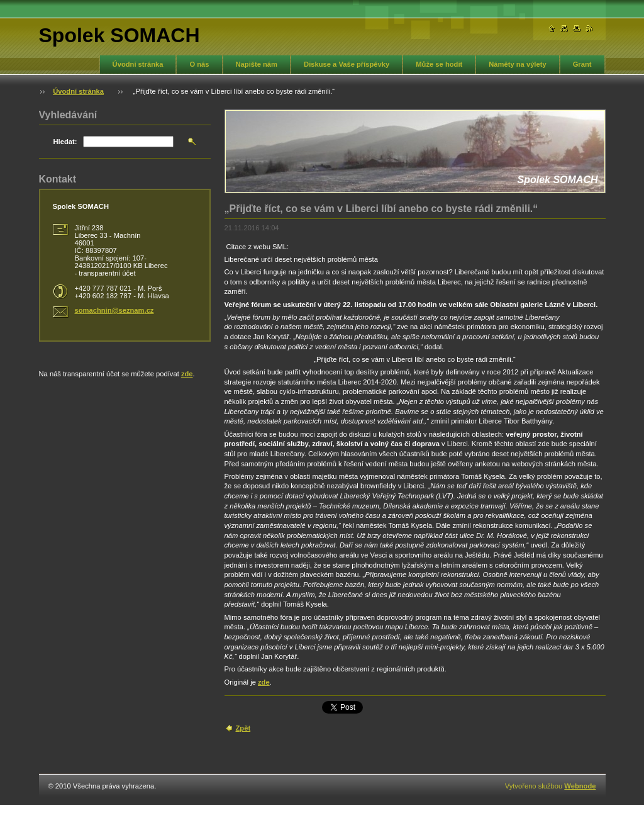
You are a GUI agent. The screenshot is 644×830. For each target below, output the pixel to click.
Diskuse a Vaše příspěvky (347, 64)
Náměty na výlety (517, 64)
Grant (582, 64)
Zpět (243, 728)
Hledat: (65, 142)
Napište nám (257, 64)
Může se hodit (439, 64)
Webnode (580, 786)
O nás (199, 64)
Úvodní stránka (138, 64)
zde (264, 682)
